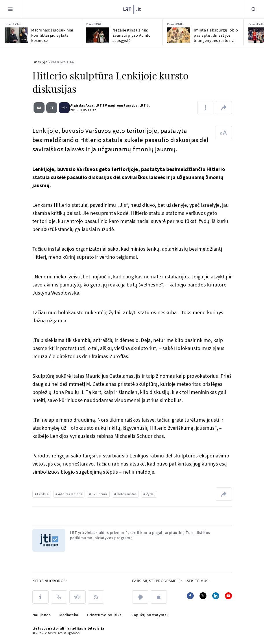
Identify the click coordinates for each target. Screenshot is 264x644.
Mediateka (69, 615)
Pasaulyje (40, 62)
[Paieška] (254, 9)
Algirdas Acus (74, 105)
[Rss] (96, 597)
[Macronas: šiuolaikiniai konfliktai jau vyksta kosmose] (16, 35)
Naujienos (42, 615)
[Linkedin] (216, 596)
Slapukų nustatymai (149, 615)
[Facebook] (190, 596)
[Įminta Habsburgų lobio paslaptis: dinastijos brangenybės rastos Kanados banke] (179, 35)
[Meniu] (10, 9)
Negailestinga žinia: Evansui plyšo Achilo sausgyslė (132, 35)
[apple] (159, 597)
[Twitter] (203, 596)
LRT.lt (137, 105)
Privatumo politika (104, 615)
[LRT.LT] (132, 9)
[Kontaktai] (59, 597)
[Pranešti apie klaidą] (205, 108)
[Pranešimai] (77, 597)
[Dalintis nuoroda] (224, 108)
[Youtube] (228, 596)
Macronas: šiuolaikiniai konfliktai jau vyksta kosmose (52, 35)
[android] (140, 597)
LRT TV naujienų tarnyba (109, 105)
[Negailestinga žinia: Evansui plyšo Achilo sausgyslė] (97, 35)
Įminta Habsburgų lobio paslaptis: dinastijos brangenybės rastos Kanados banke (216, 35)
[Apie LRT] (40, 597)
